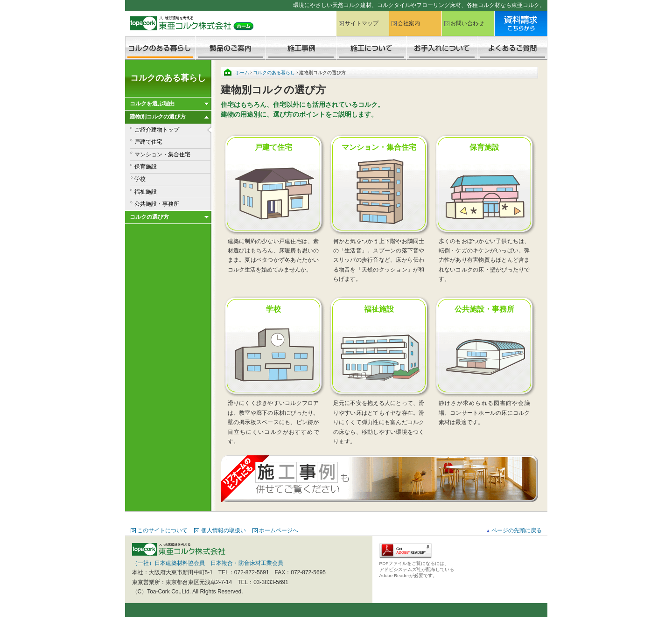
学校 (140, 179)
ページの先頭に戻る (517, 530)
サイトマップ (362, 23)
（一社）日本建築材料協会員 (168, 563)
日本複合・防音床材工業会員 (247, 563)
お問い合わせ (467, 23)
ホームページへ (279, 530)
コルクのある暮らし (168, 78)
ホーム (242, 73)
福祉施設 (146, 192)
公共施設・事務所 (157, 204)
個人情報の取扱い (224, 530)
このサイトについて (162, 530)
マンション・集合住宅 (162, 154)
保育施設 (146, 167)
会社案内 (409, 23)
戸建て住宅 (148, 142)
